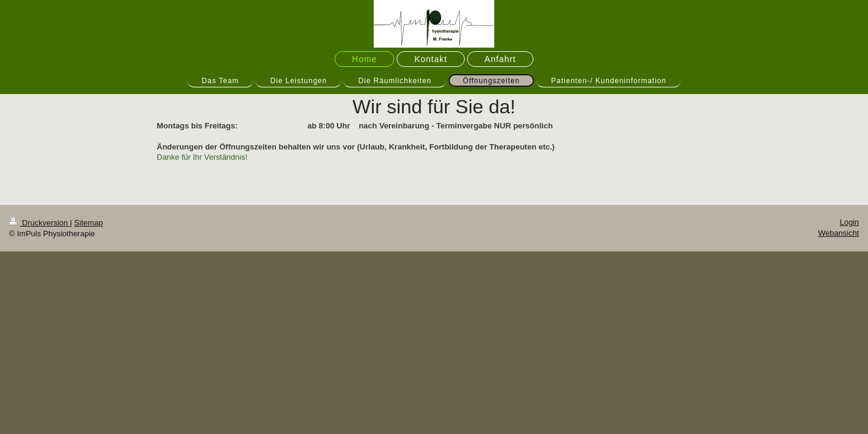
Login (849, 222)
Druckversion (39, 223)
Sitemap (89, 223)
